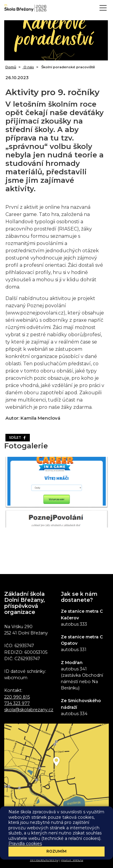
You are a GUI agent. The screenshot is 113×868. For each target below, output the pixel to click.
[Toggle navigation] (103, 8)
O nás (28, 67)
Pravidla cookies (25, 844)
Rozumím (56, 851)
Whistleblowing (44, 860)
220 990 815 (17, 697)
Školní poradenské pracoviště (68, 67)
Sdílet (18, 438)
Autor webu (72, 860)
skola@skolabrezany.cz (29, 710)
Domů (11, 67)
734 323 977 (17, 703)
